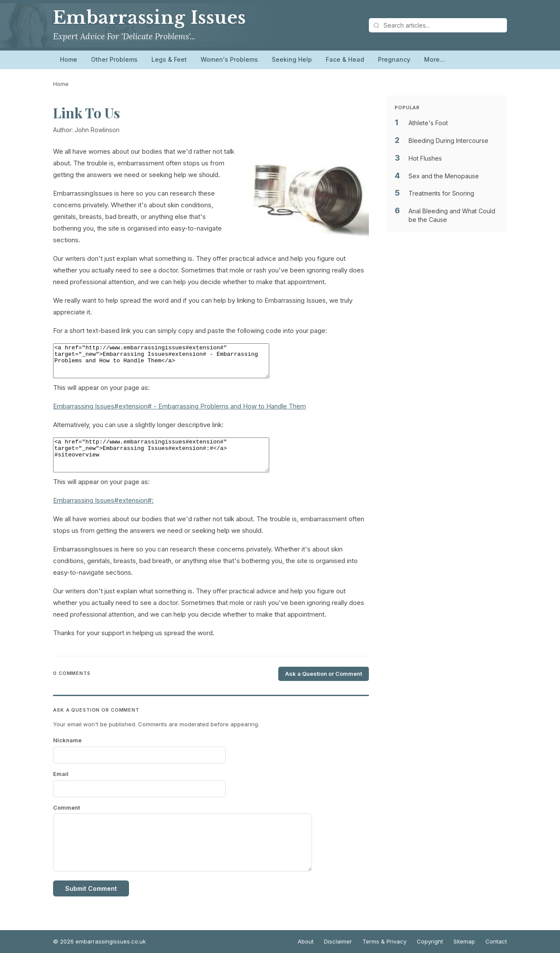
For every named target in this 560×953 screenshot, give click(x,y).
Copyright (430, 941)
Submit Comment (91, 901)
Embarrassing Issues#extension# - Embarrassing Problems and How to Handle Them (179, 413)
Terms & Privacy (384, 941)
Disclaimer (338, 941)
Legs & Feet (169, 59)
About (306, 941)
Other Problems (114, 59)
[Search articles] (438, 25)
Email (61, 787)
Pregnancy (394, 59)
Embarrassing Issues (149, 18)
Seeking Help (292, 59)
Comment (66, 820)
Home (69, 59)
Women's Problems (229, 59)
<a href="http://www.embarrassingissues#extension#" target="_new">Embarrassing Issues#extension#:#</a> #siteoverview (174, 465)
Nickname (67, 753)
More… (435, 59)
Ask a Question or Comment (324, 687)
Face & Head (345, 59)
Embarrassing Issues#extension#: (103, 513)
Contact (496, 941)
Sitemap (464, 941)
